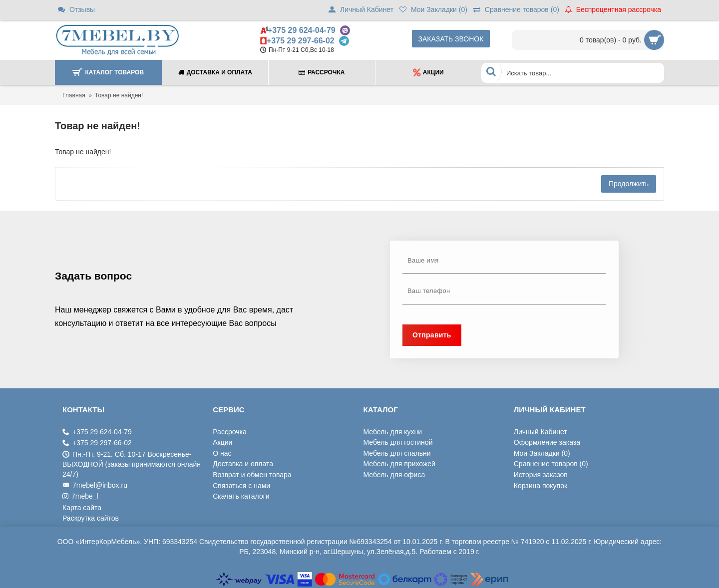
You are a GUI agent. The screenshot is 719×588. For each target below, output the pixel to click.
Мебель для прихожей (399, 464)
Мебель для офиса (394, 475)
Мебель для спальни (397, 453)
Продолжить (629, 184)
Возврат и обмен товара (252, 475)
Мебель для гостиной (398, 442)
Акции (222, 442)
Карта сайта (82, 508)
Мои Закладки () (542, 453)
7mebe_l (80, 496)
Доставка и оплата (243, 464)
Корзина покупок (540, 486)
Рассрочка (229, 432)
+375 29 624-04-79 (302, 30)
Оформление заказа (547, 442)
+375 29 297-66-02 (301, 41)
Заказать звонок (451, 39)
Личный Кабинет (540, 432)
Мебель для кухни (393, 432)
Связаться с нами (241, 486)
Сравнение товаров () (551, 464)
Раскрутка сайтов (91, 518)
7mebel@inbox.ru (95, 485)
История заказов (541, 475)
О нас (222, 453)
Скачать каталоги (241, 496)
